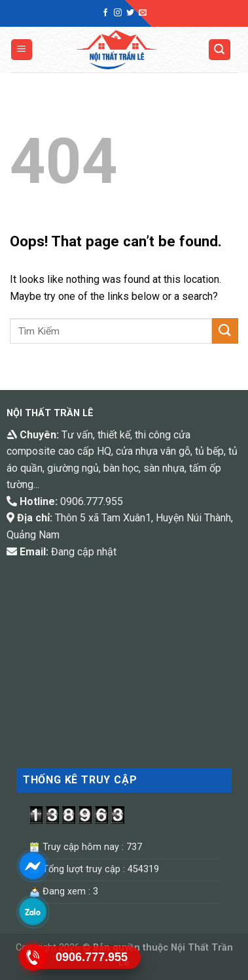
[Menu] (22, 50)
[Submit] (225, 331)
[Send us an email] (143, 13)
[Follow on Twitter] (130, 13)
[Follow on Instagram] (118, 13)
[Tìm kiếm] (220, 50)
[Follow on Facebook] (105, 13)
